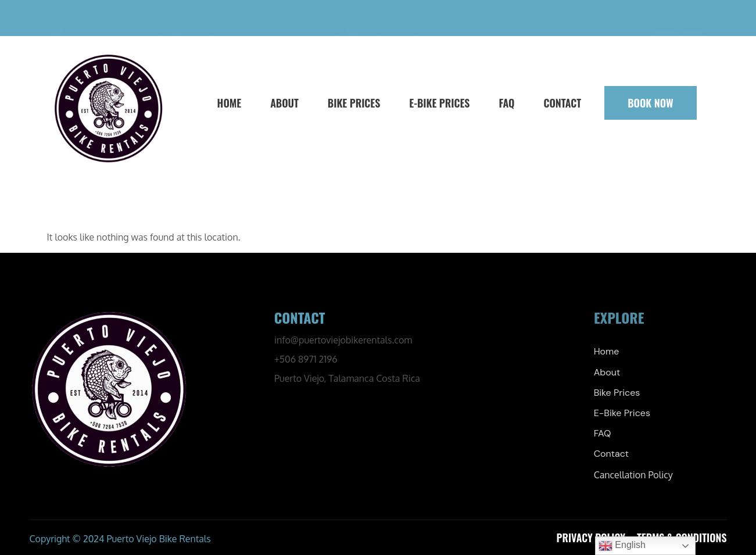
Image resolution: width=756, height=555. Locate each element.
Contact (562, 103)
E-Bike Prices (439, 103)
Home (228, 103)
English (622, 546)
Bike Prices (353, 103)
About (284, 103)
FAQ (506, 103)
